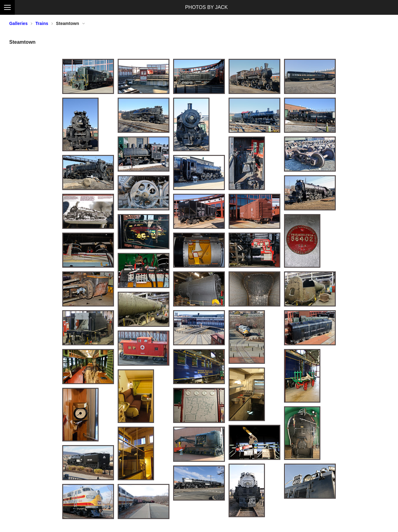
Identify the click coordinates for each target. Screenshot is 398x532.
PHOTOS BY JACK (206, 7)
